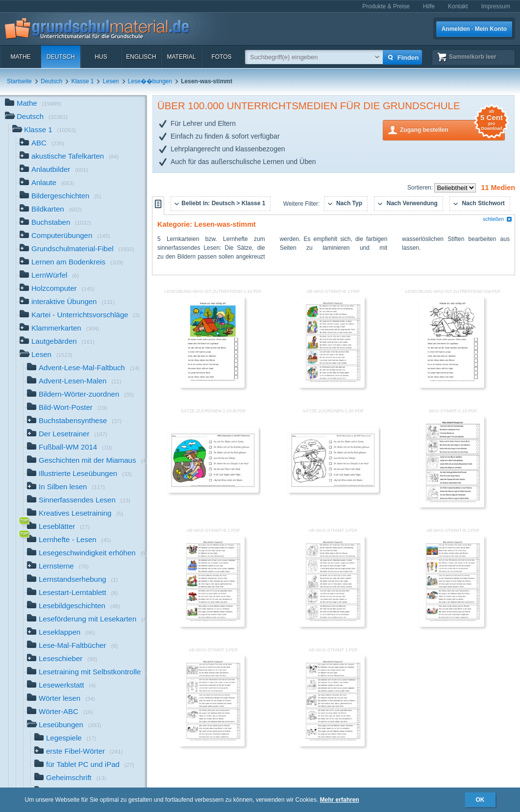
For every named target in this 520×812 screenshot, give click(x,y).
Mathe (20, 57)
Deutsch (61, 57)
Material (181, 57)
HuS (101, 57)
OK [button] (480, 800)
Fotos (221, 57)
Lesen (111, 81)
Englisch (141, 57)
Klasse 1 (82, 81)
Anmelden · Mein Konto (474, 29)
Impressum (496, 6)
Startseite (19, 81)
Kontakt (458, 6)
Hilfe (429, 6)
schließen (497, 219)
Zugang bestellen (452, 129)
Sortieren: (421, 188)
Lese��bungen (150, 81)
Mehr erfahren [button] (340, 800)
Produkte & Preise (386, 6)
